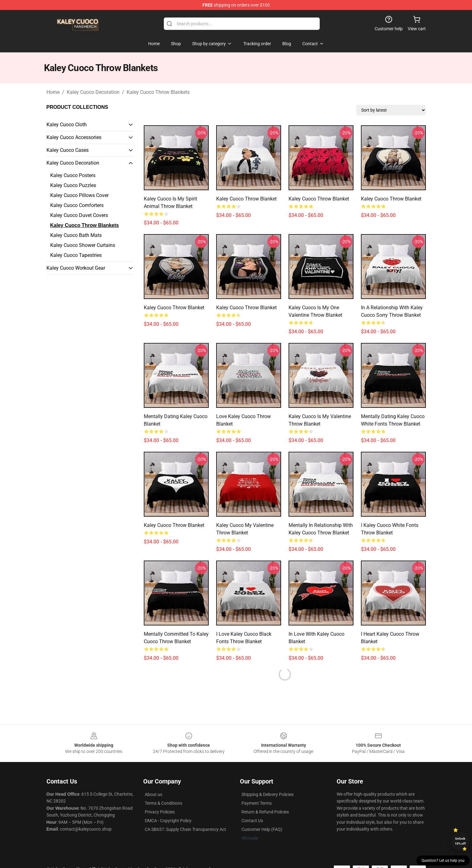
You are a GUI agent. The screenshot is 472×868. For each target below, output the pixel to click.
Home (53, 92)
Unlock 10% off (460, 841)
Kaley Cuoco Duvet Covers (79, 215)
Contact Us (252, 821)
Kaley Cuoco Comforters (77, 205)
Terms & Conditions (163, 803)
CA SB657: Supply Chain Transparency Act (185, 829)
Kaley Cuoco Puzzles (73, 185)
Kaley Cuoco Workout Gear (76, 268)
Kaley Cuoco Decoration (93, 92)
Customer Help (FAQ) (262, 829)
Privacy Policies (160, 812)
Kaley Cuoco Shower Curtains (83, 245)
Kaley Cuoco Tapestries (76, 255)
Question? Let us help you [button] (443, 861)
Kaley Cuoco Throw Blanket (246, 199)
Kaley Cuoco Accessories (74, 137)
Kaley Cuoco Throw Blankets (158, 92)
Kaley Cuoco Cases (68, 150)
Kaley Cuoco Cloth (67, 125)
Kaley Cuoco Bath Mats (76, 235)
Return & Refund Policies (265, 812)
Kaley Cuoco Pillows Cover (79, 195)
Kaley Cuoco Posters (73, 175)
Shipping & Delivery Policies (268, 794)
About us (153, 794)
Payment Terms (257, 803)
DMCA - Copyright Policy (168, 821)
